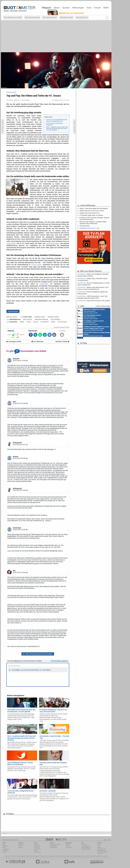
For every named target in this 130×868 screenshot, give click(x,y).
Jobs (99, 846)
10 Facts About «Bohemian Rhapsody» (54, 124)
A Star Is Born (26, 317)
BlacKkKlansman (14, 319)
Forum (97, 8)
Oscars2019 (45, 322)
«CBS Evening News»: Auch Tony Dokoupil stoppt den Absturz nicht (92, 297)
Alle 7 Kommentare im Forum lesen (38, 654)
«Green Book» (11, 243)
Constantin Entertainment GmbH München (93, 328)
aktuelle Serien (77, 856)
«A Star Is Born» (36, 265)
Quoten (66, 8)
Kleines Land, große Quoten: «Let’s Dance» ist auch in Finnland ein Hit (93, 288)
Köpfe (36, 851)
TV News (42, 856)
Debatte (68, 844)
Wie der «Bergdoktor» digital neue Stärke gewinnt (92, 293)
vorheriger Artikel (14, 341)
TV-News (36, 844)
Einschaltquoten (49, 856)
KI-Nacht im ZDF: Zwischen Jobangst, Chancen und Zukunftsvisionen (94, 218)
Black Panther (28, 319)
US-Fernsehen (38, 852)
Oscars (36, 322)
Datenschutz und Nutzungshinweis (102, 850)
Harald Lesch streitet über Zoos (89, 213)
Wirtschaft (37, 847)
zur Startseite (37, 341)
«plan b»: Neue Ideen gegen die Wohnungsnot (94, 208)
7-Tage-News (6, 849)
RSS (4, 844)
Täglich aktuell (54, 847)
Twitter (4, 852)
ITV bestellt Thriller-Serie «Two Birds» (91, 215)
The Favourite (62, 322)
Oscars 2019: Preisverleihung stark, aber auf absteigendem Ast (57, 120)
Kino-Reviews (69, 847)
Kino (89, 8)
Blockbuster (63, 856)
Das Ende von (82, 17)
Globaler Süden (66, 17)
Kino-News (84, 844)
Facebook (5, 851)
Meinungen (78, 8)
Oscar (29, 322)
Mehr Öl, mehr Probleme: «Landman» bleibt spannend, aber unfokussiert (93, 223)
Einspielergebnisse (86, 847)
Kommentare (13, 311)
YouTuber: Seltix (85, 226)
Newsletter (5, 846)
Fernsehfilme (70, 856)
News (57, 8)
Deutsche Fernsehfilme (96, 856)
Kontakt (99, 847)
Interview (21, 847)
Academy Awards (53, 317)
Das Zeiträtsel (55, 319)
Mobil (4, 847)
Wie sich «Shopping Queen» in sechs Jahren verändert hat (93, 284)
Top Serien (105, 856)
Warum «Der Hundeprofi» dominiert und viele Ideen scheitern (93, 275)
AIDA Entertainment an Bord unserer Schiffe (91, 311)
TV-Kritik (68, 846)
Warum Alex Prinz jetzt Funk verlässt (94, 301)
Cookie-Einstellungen (103, 852)
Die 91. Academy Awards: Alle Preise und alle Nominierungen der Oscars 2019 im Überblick (57, 128)
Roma (53, 322)
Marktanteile (53, 846)
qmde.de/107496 (64, 327)
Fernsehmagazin (21, 856)
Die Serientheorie (32, 17)
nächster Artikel (62, 341)
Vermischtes (37, 846)
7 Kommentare (25, 100)
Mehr (106, 8)
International (37, 849)
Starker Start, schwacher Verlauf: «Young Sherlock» (92, 279)
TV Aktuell (13, 856)
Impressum (100, 853)
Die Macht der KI (50, 17)
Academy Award (40, 317)
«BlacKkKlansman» (53, 243)
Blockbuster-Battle (86, 849)
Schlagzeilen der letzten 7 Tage (89, 228)
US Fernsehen (36, 856)
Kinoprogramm (86, 856)
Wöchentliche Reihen (55, 844)
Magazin (47, 8)
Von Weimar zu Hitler (13, 17)
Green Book (12, 322)
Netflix (22, 322)
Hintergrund (21, 844)
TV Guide (57, 856)
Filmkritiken (29, 856)
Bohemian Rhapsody (41, 319)
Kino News (7, 856)
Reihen (20, 846)
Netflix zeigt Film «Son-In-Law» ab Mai (92, 211)
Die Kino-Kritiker (85, 846)
